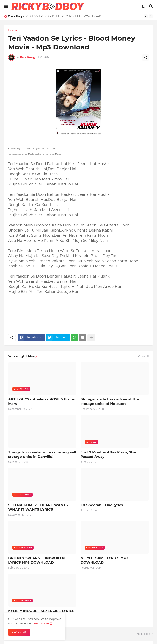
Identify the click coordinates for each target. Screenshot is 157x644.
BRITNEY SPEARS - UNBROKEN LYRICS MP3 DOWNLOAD (36, 560)
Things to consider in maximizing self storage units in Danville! (42, 454)
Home (13, 30)
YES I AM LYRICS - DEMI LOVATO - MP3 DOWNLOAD (64, 16)
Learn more (41, 623)
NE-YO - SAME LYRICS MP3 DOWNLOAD (104, 560)
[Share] (146, 57)
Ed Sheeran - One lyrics (102, 505)
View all (143, 356)
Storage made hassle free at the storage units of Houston (110, 401)
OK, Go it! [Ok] (19, 632)
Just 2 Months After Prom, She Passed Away (108, 454)
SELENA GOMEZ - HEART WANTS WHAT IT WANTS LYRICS (38, 507)
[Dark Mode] (143, 6)
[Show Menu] (6, 6)
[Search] (152, 6)
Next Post (144, 634)
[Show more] (91, 338)
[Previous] (146, 16)
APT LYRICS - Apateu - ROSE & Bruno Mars (42, 401)
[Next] (151, 16)
